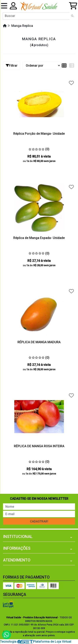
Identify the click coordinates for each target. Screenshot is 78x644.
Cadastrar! (39, 521)
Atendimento (17, 560)
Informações (17, 548)
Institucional (18, 537)
